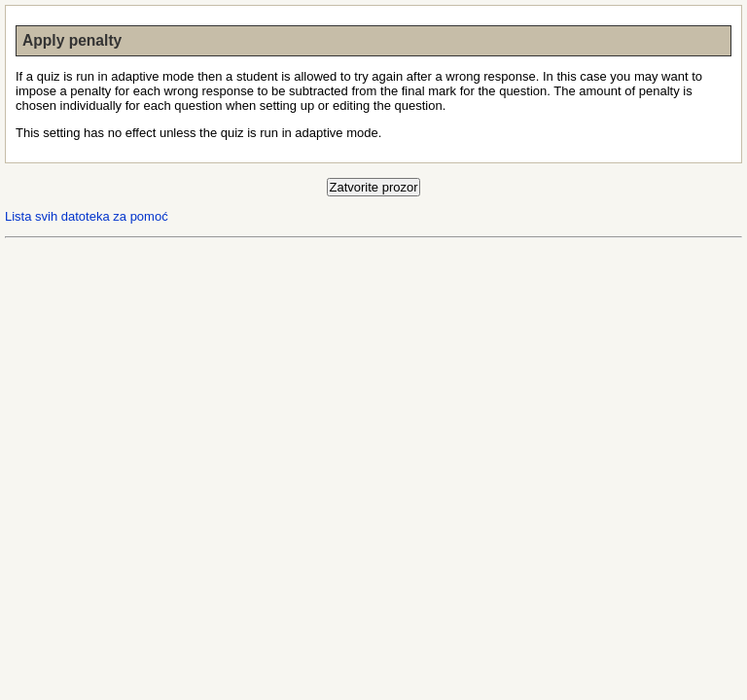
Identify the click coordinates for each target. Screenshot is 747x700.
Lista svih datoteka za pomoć (87, 216)
